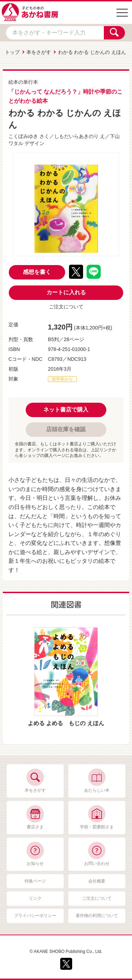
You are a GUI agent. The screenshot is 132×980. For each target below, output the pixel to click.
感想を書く (37, 272)
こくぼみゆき (23, 136)
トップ (12, 52)
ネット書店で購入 (66, 410)
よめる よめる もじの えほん (66, 723)
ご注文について (66, 307)
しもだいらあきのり (76, 136)
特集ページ (35, 881)
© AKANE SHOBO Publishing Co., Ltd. (66, 951)
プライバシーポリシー (35, 916)
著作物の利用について (97, 916)
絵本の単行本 (23, 82)
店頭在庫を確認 (66, 429)
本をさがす (39, 52)
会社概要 (97, 881)
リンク (35, 898)
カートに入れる (66, 292)
